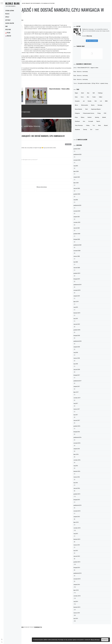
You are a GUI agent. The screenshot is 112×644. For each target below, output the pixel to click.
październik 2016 (85, 451)
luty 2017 (83, 429)
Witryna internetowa (56, 193)
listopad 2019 (84, 293)
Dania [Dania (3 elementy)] (92, 99)
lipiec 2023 (84, 197)
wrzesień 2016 (84, 457)
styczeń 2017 (84, 434)
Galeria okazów (10, 23)
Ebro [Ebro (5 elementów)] (103, 99)
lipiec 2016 (84, 468)
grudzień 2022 (84, 208)
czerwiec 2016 (84, 474)
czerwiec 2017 (84, 412)
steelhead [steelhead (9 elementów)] (92, 131)
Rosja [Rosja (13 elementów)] (84, 127)
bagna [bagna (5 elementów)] (84, 95)
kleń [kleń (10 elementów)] (90, 107)
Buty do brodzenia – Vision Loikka (69, 98)
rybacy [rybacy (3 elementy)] (90, 127)
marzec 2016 (84, 491)
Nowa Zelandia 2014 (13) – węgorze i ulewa (95, 68)
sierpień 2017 (84, 400)
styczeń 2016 (84, 502)
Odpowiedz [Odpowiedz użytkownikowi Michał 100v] (76, 150)
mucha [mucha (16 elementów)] (100, 111)
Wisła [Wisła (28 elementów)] (89, 139)
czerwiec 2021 (84, 236)
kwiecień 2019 (84, 327)
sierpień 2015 (84, 531)
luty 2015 (83, 564)
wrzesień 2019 (84, 304)
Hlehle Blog (12, 3)
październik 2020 (85, 259)
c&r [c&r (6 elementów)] (101, 95)
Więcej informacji (95, 640)
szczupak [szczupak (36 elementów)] (105, 131)
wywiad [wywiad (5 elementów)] (96, 139)
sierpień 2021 (84, 231)
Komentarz (26, 169)
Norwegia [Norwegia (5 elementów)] (85, 115)
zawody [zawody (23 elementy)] (84, 143)
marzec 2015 (84, 559)
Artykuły (8, 20)
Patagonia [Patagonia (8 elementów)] (98, 119)
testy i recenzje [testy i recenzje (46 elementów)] (93, 135)
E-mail (24, 193)
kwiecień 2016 (84, 485)
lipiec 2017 (84, 406)
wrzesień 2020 (84, 265)
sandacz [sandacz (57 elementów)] (97, 127)
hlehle (43, 20)
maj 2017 (83, 417)
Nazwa (25, 186)
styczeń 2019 (84, 338)
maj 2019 (83, 321)
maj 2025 (83, 180)
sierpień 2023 (84, 191)
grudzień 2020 (84, 248)
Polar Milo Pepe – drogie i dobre (30, 110)
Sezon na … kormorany (90, 72)
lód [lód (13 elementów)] (95, 107)
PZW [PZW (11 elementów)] (104, 123)
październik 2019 (85, 299)
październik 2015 (85, 519)
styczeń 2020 (84, 282)
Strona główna (10, 11)
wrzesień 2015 (84, 525)
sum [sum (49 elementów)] (98, 131)
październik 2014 (85, 587)
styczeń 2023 (84, 202)
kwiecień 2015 (84, 553)
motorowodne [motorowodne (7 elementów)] (92, 111)
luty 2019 (83, 332)
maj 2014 (83, 615)
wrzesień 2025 (84, 174)
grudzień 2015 (84, 508)
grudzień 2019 (84, 287)
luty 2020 (83, 276)
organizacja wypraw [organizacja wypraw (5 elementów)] (87, 119)
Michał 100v (32, 150)
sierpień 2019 (84, 310)
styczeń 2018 (84, 383)
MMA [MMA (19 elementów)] (101, 107)
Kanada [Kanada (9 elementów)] (84, 107)
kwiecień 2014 (84, 621)
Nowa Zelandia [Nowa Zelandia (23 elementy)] (94, 115)
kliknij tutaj (97, 36)
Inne (6, 26)
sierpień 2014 (84, 598)
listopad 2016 (84, 446)
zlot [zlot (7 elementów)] (91, 143)
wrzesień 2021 (84, 225)
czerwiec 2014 (84, 610)
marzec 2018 (84, 372)
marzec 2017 (84, 423)
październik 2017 (85, 395)
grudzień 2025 (84, 163)
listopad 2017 (84, 389)
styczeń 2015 (84, 570)
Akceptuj (105, 640)
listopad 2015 (84, 514)
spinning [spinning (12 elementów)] (104, 127)
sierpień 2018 (84, 361)
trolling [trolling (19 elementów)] (102, 135)
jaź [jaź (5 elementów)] (104, 103)
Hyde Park (8, 30)
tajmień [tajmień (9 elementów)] (84, 135)
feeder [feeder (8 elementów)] (84, 103)
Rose (82, 72)
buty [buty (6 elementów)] (96, 95)
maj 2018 (83, 366)
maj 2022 (83, 214)
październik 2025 (85, 168)
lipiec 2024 (84, 185)
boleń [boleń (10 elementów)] (90, 95)
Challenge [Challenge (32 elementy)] (85, 99)
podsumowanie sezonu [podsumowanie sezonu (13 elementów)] (88, 123)
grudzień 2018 (84, 344)
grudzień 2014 (84, 576)
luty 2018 (83, 378)
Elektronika (27, 89)
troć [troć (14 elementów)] (83, 139)
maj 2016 (83, 480)
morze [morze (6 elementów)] (84, 111)
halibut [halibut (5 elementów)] (91, 103)
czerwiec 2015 (84, 542)
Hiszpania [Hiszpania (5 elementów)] (98, 103)
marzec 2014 (84, 627)
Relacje (7, 14)
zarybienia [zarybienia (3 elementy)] (103, 139)
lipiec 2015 (84, 536)
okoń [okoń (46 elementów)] (102, 115)
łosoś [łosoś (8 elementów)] (96, 143)
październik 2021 (85, 219)
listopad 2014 (84, 581)
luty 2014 (83, 632)
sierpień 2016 (84, 463)
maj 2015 (83, 548)
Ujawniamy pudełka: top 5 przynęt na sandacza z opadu (51, 110)
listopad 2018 (84, 349)
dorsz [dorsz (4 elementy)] (98, 99)
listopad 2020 (84, 253)
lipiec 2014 (84, 604)
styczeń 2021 (84, 242)
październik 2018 (85, 355)
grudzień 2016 (84, 440)
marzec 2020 (84, 270)
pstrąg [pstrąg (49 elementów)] (98, 123)
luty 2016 (83, 497)
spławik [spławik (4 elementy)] (84, 131)
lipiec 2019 (84, 315)
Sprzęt (7, 17)
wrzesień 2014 (84, 593)
